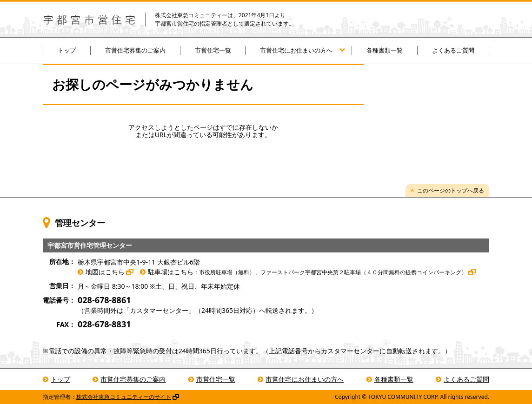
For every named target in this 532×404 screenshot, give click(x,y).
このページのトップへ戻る (451, 190)
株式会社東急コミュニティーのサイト (124, 397)
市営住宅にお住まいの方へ (296, 50)
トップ (67, 50)
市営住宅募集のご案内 (135, 50)
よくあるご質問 (453, 50)
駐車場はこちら (307, 272)
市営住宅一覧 (213, 50)
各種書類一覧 (385, 50)
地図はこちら (105, 272)
